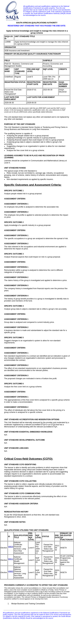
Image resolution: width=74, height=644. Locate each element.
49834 (11, 547)
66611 (11, 559)
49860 (11, 571)
